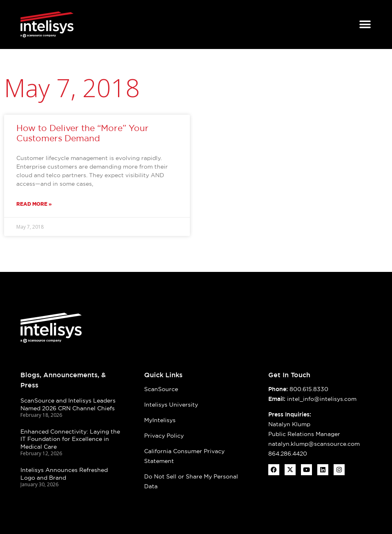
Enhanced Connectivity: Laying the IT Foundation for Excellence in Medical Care (70, 439)
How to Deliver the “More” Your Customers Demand (82, 133)
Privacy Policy (164, 436)
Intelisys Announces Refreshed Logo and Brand (64, 474)
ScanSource (161, 389)
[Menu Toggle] (365, 24)
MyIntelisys (160, 420)
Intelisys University (171, 405)
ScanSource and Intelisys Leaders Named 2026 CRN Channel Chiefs (68, 404)
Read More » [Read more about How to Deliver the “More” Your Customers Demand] (34, 204)
